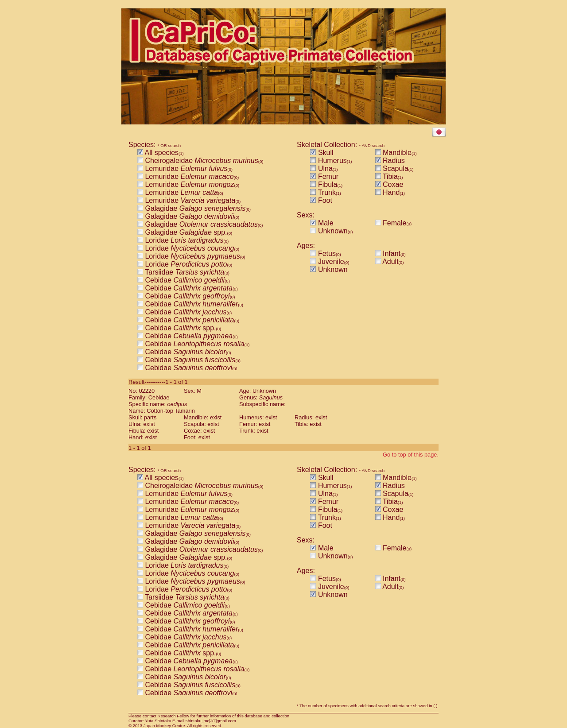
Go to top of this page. (411, 455)
